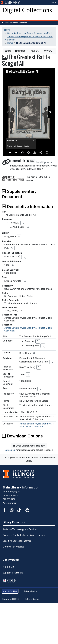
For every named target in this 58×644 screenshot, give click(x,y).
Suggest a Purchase (13, 573)
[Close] (34, 140)
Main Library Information (21, 487)
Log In (54, 2)
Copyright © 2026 (10, 599)
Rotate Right (22, 153)
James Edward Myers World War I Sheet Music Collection (36, 425)
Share (35, 51)
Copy (30, 161)
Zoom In (10, 153)
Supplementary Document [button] (19, 194)
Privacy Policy (30, 591)
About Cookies (10, 591)
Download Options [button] (22, 436)
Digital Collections (27, 10)
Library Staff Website (13, 547)
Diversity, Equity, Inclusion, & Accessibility (24, 535)
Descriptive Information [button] (27, 207)
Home (7, 30)
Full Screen (47, 153)
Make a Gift (8, 567)
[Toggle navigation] (6, 18)
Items (10, 43)
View (48, 51)
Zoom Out (16, 153)
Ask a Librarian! (10, 503)
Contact (20, 51)
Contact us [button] (10, 450)
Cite (8, 51)
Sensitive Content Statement (16, 23)
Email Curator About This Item (29, 446)
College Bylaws (32, 599)
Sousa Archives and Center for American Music (30, 33)
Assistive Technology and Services (20, 529)
